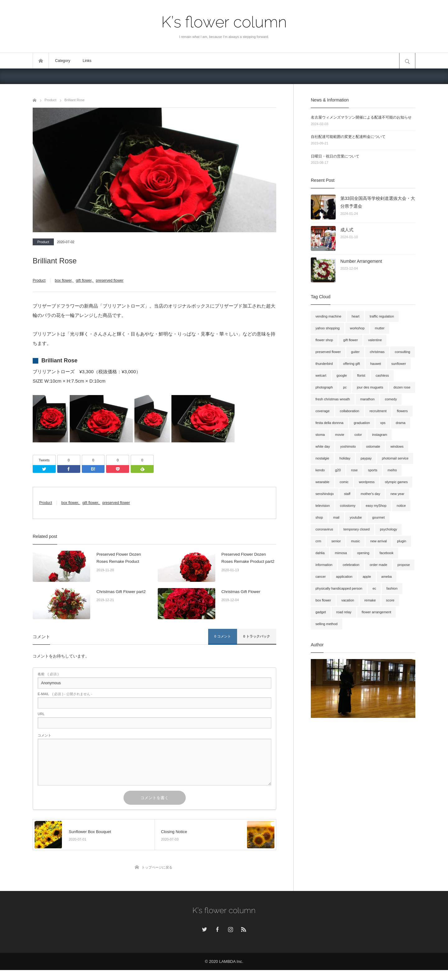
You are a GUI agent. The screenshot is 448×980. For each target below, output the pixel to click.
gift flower (84, 280)
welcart (321, 375)
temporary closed (357, 529)
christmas (377, 352)
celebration (351, 565)
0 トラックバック (257, 646)
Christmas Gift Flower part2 (121, 602)
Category (63, 61)
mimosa (341, 553)
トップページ (41, 61)
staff (347, 494)
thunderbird (324, 364)
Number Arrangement (361, 261)
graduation (362, 423)
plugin (401, 541)
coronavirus (324, 529)
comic (344, 482)
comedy (391, 399)
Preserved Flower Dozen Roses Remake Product (119, 568)
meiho (392, 470)
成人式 (347, 230)
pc (345, 387)
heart (355, 316)
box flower (63, 280)
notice (401, 506)
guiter (355, 352)
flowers (402, 411)
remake (370, 600)
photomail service (395, 458)
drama (401, 423)
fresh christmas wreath (333, 399)
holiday (345, 458)
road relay (344, 612)
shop (319, 517)
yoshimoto (348, 446)
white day (323, 446)
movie (340, 435)
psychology (388, 529)
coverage (322, 411)
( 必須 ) (48, 684)
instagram (380, 435)
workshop (357, 328)
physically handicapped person (339, 588)
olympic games (396, 482)
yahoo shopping (328, 328)
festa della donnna (329, 423)
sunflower (399, 364)
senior (336, 541)
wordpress (367, 482)
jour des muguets (370, 387)
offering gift (352, 364)
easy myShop (376, 506)
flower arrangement (377, 612)
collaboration (349, 411)
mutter (380, 328)
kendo (320, 470)
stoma (320, 435)
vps (383, 423)
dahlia (320, 553)
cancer (321, 577)
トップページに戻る (157, 877)
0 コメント (223, 646)
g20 (338, 470)
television (323, 506)
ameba (387, 577)
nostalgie (322, 458)
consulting (403, 352)
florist (361, 375)
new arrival (378, 541)
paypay (366, 458)
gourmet (378, 517)
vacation (348, 600)
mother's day (370, 494)
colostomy (348, 506)
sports (373, 470)
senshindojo (325, 494)
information (324, 565)
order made (378, 565)
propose (404, 565)
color (358, 435)
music (355, 541)
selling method (327, 624)
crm (318, 541)
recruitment (378, 411)
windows (397, 446)
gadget (321, 612)
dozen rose (402, 387)
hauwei (376, 364)
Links (87, 61)
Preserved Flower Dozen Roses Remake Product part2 (248, 568)
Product (43, 242)
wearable (322, 482)
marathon (367, 399)
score (390, 600)
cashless (382, 375)
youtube (356, 517)
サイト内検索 (407, 61)
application (344, 577)
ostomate (373, 446)
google (342, 375)
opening (363, 553)
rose (354, 470)
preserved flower (110, 280)
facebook (387, 553)
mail (336, 517)
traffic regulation (382, 316)
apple (367, 577)
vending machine (328, 316)
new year (397, 494)
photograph (324, 387)
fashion (392, 588)
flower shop (324, 340)
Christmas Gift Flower (241, 602)
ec (374, 588)
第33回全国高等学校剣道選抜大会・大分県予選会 (378, 202)
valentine (375, 340)
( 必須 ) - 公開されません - (65, 704)
